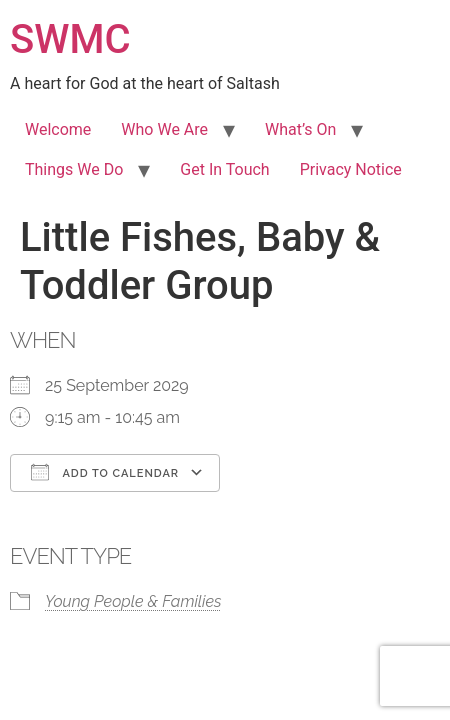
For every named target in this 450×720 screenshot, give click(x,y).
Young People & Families (133, 601)
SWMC (70, 39)
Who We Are (164, 129)
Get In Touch (224, 169)
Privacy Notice (351, 169)
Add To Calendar (105, 472)
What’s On (300, 129)
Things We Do (74, 169)
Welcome (58, 129)
